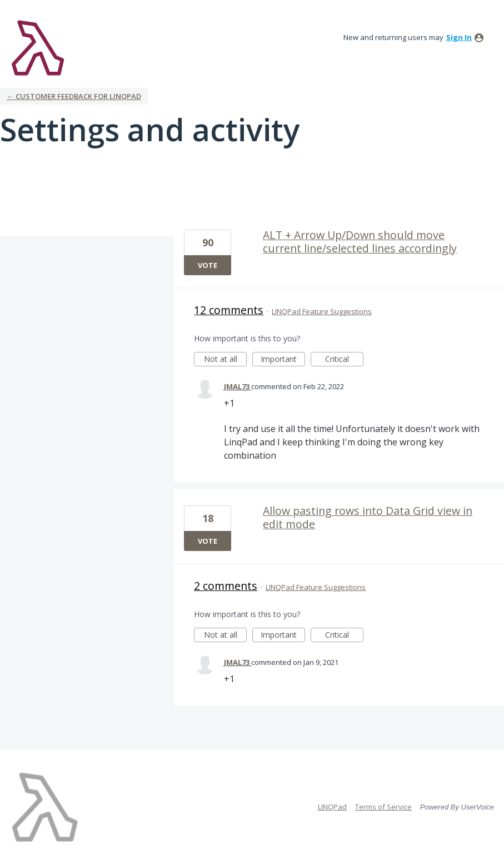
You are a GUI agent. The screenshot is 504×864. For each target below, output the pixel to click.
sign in (459, 37)
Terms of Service (383, 807)
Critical (344, 360)
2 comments (226, 586)
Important (283, 360)
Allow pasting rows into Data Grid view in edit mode (368, 517)
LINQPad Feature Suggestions (322, 311)
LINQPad (332, 807)
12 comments (229, 310)
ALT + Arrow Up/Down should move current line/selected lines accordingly (360, 242)
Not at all (226, 360)
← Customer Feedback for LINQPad (74, 96)
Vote (208, 265)
